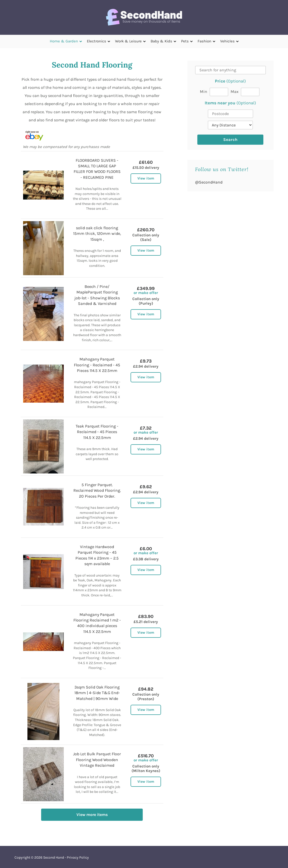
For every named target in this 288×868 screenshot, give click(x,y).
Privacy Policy (78, 857)
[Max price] (250, 92)
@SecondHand (209, 182)
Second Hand (54, 857)
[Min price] (219, 92)
